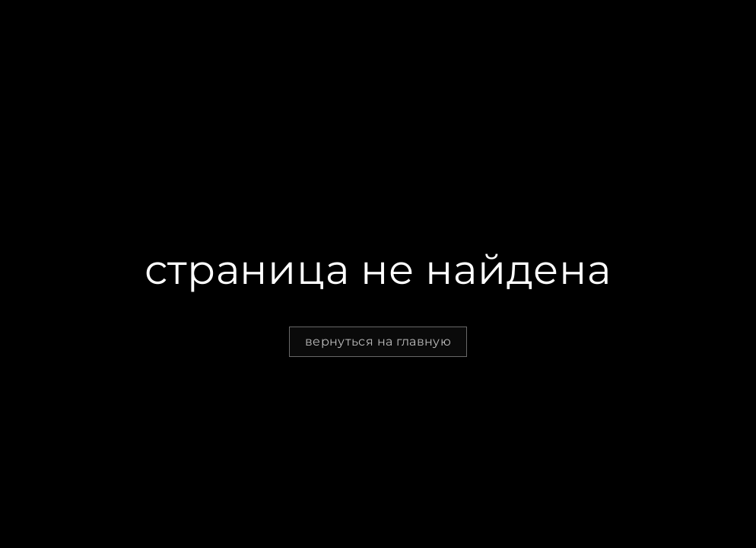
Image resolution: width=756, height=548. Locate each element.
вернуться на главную (378, 341)
